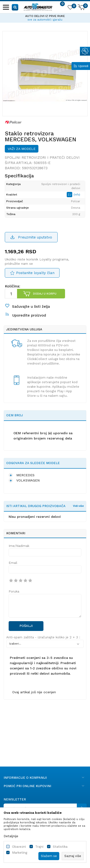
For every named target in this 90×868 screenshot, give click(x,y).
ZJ (70, 195)
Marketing (20, 853)
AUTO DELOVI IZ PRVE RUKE (45, 16)
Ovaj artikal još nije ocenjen (34, 692)
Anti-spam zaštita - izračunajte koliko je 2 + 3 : (43, 637)
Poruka (14, 591)
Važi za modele (22, 149)
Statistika (60, 847)
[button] (15, 7)
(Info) (77, 195)
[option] (45, 17)
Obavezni (19, 847)
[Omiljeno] (70, 8)
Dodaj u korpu (45, 294)
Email (13, 563)
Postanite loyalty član (35, 273)
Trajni (39, 847)
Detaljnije (11, 836)
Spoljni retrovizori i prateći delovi (42, 158)
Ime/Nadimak (19, 546)
